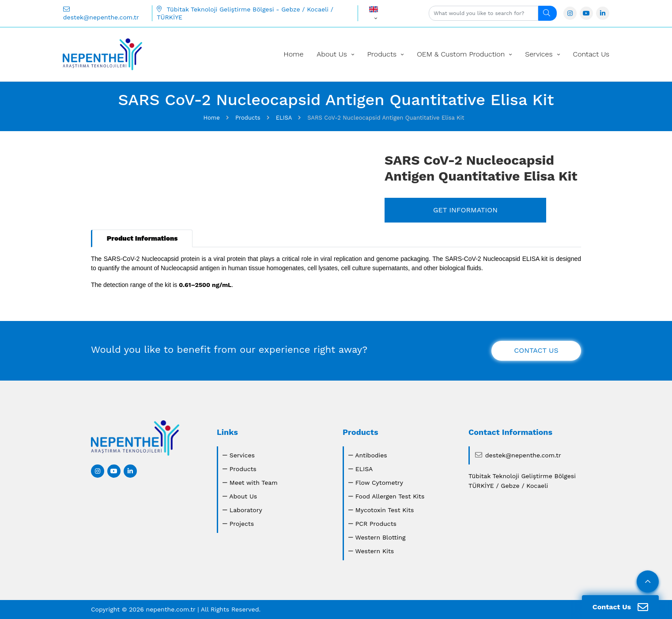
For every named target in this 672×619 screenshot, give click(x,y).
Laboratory (246, 510)
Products (382, 54)
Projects (242, 524)
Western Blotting (380, 537)
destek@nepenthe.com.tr (101, 13)
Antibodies (371, 455)
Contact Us (591, 54)
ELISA (364, 469)
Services (539, 54)
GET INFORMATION (465, 210)
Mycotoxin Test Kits (385, 510)
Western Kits (374, 551)
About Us (332, 54)
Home (293, 54)
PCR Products (376, 524)
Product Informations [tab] (142, 238)
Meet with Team (254, 483)
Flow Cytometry (379, 483)
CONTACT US (536, 350)
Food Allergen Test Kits (390, 496)
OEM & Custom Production (461, 54)
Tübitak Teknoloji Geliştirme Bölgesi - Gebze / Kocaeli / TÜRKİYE (245, 13)
